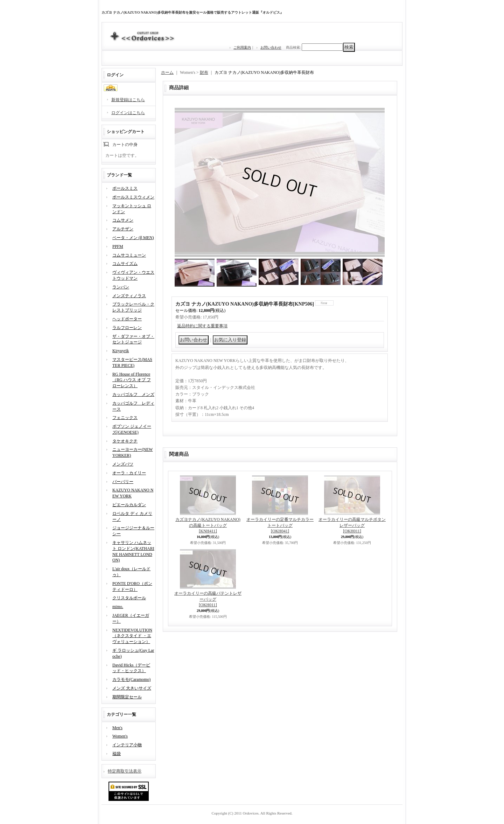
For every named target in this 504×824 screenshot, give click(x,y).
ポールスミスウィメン (133, 197)
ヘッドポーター (127, 319)
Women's (120, 736)
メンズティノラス (129, 296)
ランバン (121, 287)
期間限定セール (127, 697)
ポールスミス (125, 188)
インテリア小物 (127, 745)
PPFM (118, 246)
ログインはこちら (128, 113)
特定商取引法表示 (125, 771)
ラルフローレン (127, 328)
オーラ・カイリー (129, 473)
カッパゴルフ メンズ (133, 394)
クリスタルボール (129, 598)
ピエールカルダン (129, 505)
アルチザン (123, 229)
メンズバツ (123, 464)
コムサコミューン (129, 255)
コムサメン (123, 220)
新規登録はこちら (128, 100)
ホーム (167, 72)
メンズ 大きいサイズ (132, 688)
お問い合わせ (271, 47)
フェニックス (125, 418)
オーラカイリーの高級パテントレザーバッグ (208, 599)
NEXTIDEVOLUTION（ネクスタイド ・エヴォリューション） (132, 636)
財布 (204, 72)
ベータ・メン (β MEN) (133, 238)
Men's (117, 728)
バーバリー (123, 482)
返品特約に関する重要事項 (202, 326)
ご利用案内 (242, 47)
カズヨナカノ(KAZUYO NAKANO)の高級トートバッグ (208, 525)
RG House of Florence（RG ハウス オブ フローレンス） (132, 380)
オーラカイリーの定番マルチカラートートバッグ (280, 525)
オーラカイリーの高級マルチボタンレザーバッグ (352, 525)
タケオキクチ (125, 441)
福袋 (117, 754)
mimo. (118, 607)
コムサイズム (125, 264)
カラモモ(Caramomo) (131, 679)
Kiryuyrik (121, 351)
